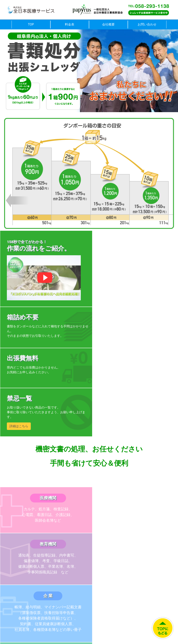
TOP (31, 24)
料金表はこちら (44, 523)
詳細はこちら (108, 343)
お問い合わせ (147, 24)
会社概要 (108, 24)
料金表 (70, 24)
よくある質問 (133, 523)
